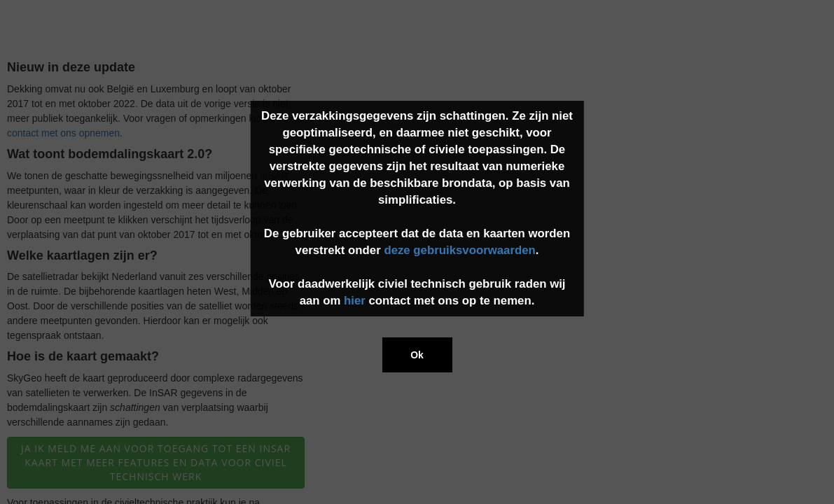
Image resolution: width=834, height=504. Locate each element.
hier (355, 301)
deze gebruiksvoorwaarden (459, 250)
